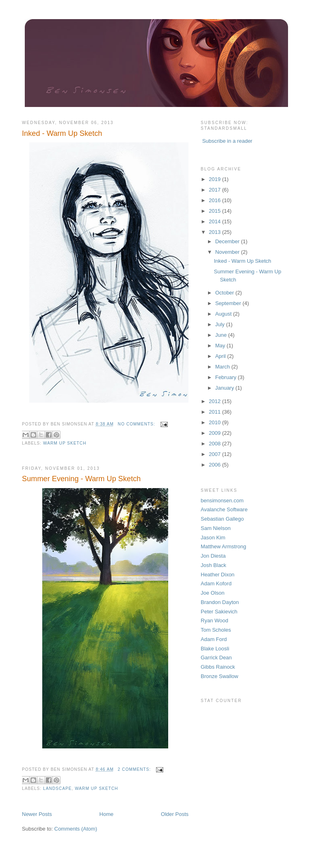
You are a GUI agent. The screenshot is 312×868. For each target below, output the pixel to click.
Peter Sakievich (219, 612)
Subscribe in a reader (227, 141)
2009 (216, 433)
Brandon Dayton (220, 602)
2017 (216, 190)
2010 (216, 422)
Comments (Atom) (76, 829)
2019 (216, 179)
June (222, 335)
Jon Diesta (213, 556)
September (229, 303)
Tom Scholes (216, 630)
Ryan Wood (214, 620)
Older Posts (175, 814)
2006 (216, 465)
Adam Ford (214, 639)
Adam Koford (216, 583)
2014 (216, 221)
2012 (216, 401)
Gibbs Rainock (218, 667)
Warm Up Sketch (65, 443)
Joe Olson (213, 593)
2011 (216, 412)
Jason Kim (213, 538)
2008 (216, 444)
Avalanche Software (224, 509)
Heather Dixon (218, 575)
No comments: (137, 424)
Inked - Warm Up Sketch (62, 133)
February (227, 377)
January (225, 388)
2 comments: (135, 769)
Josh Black (213, 565)
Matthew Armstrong (223, 546)
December (228, 241)
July (221, 324)
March (223, 367)
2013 (216, 232)
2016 (216, 200)
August (224, 314)
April (221, 356)
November (228, 252)
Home (107, 814)
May (221, 346)
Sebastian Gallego (222, 519)
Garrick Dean (216, 658)
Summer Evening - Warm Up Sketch (81, 479)
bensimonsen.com (222, 501)
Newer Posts (37, 814)
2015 (216, 211)
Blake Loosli (215, 649)
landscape (57, 788)
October (225, 293)
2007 (216, 454)
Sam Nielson (216, 528)
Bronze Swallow (220, 676)
